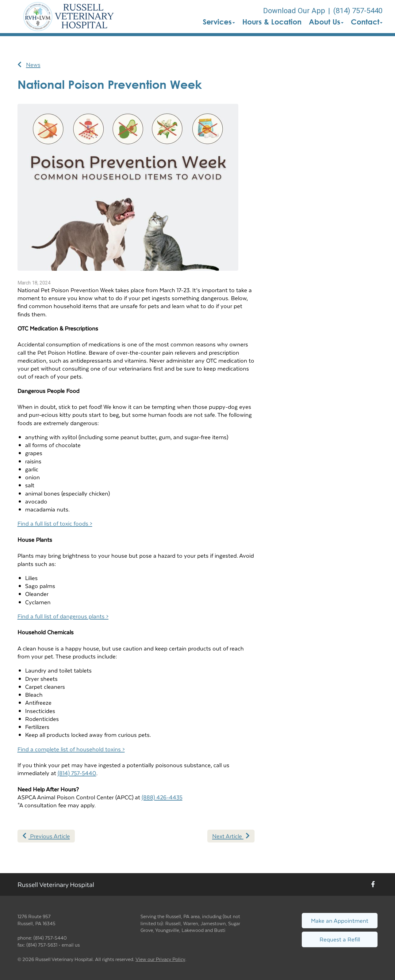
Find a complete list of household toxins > (71, 749)
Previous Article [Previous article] (46, 836)
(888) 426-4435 (162, 797)
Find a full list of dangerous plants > (63, 616)
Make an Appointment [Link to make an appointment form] (340, 920)
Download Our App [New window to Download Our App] (294, 11)
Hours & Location (272, 22)
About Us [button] (326, 22)
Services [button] (219, 22)
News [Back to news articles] (29, 65)
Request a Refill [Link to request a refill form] (340, 939)
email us (71, 945)
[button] (69, 17)
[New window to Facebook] (373, 885)
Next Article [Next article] (231, 836)
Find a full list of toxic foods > (55, 523)
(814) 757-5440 (77, 773)
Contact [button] (367, 22)
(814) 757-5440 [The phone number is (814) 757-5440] (358, 11)
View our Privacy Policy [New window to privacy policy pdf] (160, 959)
